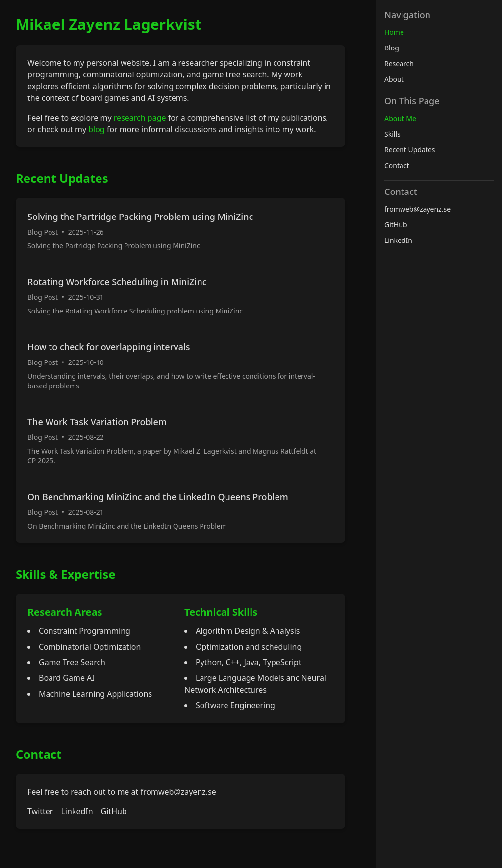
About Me (400, 118)
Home (394, 32)
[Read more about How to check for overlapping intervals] (180, 365)
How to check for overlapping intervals (109, 347)
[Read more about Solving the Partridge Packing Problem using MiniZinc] (180, 230)
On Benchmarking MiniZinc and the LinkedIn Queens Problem (158, 497)
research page (140, 118)
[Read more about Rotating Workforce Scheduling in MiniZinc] (180, 295)
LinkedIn (77, 811)
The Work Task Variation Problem (97, 422)
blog (97, 129)
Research (399, 63)
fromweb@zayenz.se (178, 792)
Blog (392, 48)
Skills (392, 134)
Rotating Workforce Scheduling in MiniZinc (117, 282)
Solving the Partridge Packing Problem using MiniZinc (140, 217)
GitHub (114, 811)
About (394, 79)
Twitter (40, 811)
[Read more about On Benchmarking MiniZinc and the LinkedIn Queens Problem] (180, 510)
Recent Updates (410, 150)
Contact (397, 165)
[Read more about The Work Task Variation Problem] (180, 440)
